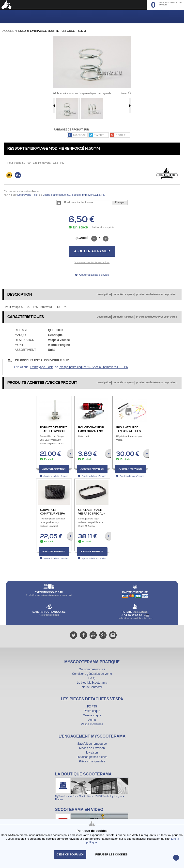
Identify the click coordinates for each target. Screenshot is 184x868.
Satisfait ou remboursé (92, 744)
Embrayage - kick (28, 195)
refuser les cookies (112, 854)
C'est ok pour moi (70, 854)
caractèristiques (123, 294)
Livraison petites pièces (92, 757)
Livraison (92, 753)
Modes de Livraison (92, 748)
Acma (92, 720)
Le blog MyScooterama (92, 683)
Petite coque (92, 711)
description (104, 294)
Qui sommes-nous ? (92, 669)
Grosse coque (92, 715)
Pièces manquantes (92, 761)
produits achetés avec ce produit (156, 294)
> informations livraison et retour (92, 262)
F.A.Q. (92, 678)
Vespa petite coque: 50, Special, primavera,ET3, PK (74, 195)
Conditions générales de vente (92, 674)
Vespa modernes (92, 724)
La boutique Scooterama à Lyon (92, 786)
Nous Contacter (92, 687)
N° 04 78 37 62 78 (132, 615)
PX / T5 (92, 707)
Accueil (8, 31)
